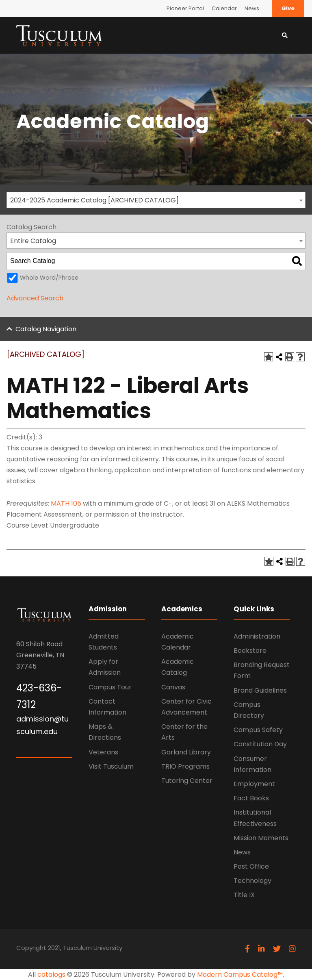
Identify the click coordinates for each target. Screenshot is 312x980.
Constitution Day (260, 744)
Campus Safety (258, 730)
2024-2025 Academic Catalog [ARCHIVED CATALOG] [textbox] (94, 200)
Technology (252, 881)
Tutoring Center (187, 781)
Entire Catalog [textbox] (33, 241)
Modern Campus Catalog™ (240, 975)
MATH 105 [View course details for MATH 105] (66, 503)
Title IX (244, 895)
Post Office (251, 866)
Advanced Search (35, 298)
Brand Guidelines (260, 690)
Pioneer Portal (185, 8)
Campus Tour (110, 687)
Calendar (224, 8)
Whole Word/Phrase (49, 278)
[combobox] (156, 200)
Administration (257, 636)
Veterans (103, 752)
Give (288, 8)
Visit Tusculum (111, 766)
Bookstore (250, 651)
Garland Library (186, 752)
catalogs (51, 975)
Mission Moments (261, 838)
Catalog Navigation (46, 329)
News (252, 8)
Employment (254, 784)
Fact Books (251, 798)
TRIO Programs (185, 766)
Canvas (173, 687)
